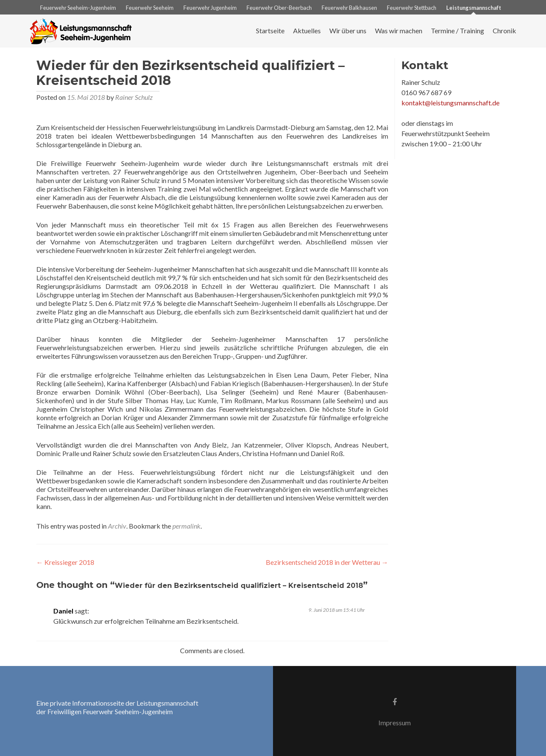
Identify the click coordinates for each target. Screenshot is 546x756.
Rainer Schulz (134, 97)
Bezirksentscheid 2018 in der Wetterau (327, 562)
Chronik (504, 31)
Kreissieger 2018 (65, 562)
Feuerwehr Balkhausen (349, 8)
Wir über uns (348, 31)
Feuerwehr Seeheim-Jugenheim (78, 8)
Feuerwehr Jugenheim (210, 8)
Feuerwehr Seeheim (150, 8)
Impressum (395, 723)
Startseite (270, 31)
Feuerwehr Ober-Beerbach (279, 8)
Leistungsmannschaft (474, 8)
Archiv (117, 526)
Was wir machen (399, 31)
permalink (186, 526)
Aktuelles (307, 31)
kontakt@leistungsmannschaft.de (450, 103)
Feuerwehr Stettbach (412, 8)
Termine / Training (457, 31)
